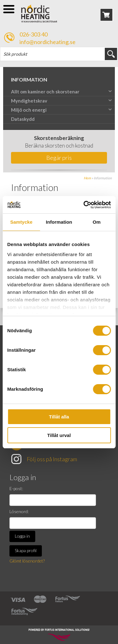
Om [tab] (97, 222)
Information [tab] (59, 222)
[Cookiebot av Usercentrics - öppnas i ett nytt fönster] (84, 205)
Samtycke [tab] (21, 222)
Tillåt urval (59, 435)
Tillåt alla (59, 417)
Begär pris (59, 158)
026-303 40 (34, 34)
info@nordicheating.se (48, 42)
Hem (87, 178)
